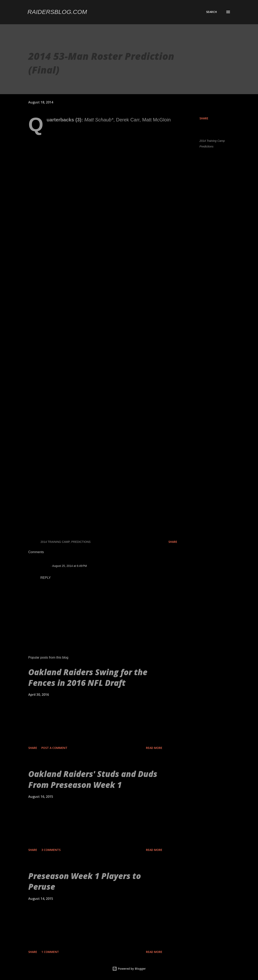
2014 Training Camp (212, 141)
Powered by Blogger (129, 969)
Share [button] (204, 118)
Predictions (206, 146)
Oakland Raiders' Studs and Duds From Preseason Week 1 (93, 779)
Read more (154, 748)
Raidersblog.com (57, 12)
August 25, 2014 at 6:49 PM (70, 566)
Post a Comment (54, 748)
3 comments (51, 850)
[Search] (211, 12)
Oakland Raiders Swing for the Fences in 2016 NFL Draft (88, 677)
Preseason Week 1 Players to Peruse (85, 881)
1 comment (50, 952)
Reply (46, 578)
